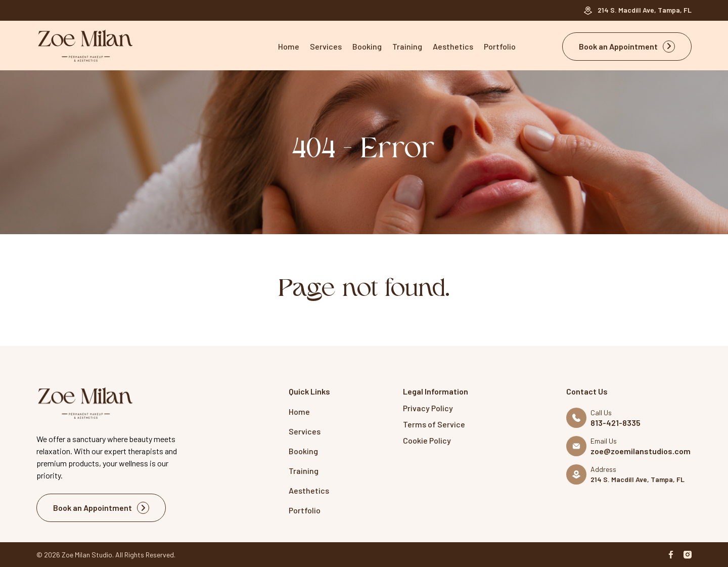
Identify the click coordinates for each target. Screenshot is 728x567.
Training (407, 46)
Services (326, 46)
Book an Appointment (627, 47)
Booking (367, 46)
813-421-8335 (616, 423)
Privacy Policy (428, 408)
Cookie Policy (427, 440)
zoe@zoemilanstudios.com (641, 451)
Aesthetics (453, 46)
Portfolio (500, 46)
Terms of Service (434, 424)
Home (289, 46)
